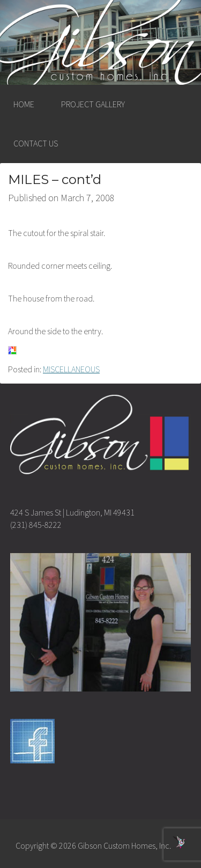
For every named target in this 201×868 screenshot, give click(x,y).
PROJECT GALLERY (93, 104)
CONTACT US (36, 143)
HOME (24, 104)
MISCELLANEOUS (71, 369)
